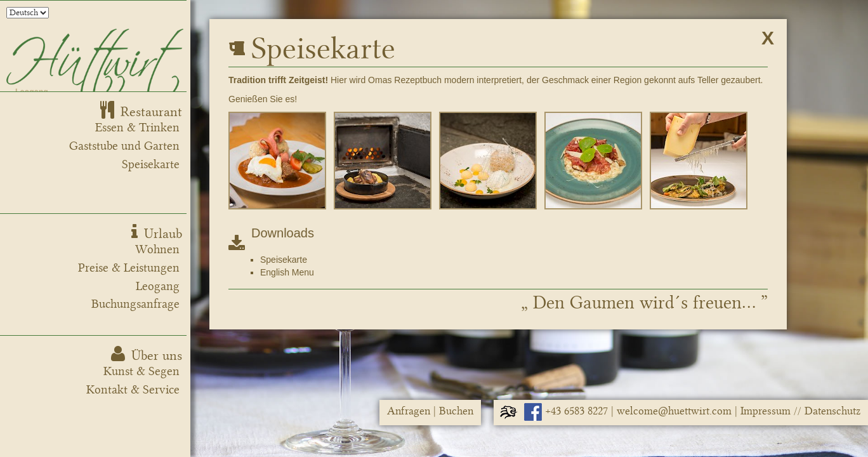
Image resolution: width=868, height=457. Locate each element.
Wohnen (157, 249)
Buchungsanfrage (135, 304)
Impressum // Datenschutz (800, 411)
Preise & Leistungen (129, 268)
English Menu (287, 272)
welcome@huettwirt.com (674, 411)
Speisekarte (151, 164)
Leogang (158, 286)
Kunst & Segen (141, 371)
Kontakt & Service (133, 390)
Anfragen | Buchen (430, 411)
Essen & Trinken (137, 128)
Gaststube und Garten (124, 146)
